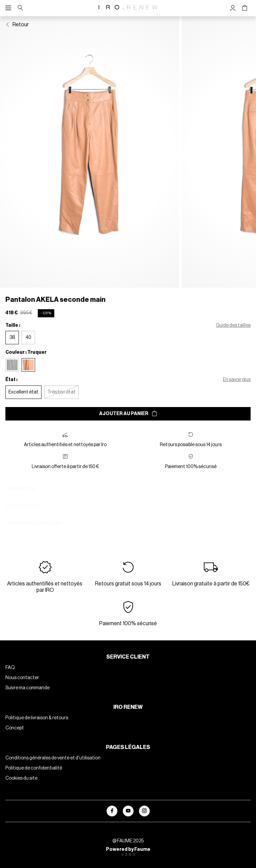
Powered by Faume (128, 858)
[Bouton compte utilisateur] (233, 8)
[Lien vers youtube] (128, 819)
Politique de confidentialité (34, 776)
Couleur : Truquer (26, 360)
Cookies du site (21, 786)
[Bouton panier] (245, 8)
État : (11, 388)
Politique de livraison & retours (37, 726)
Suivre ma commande (27, 696)
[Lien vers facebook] (112, 819)
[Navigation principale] (10, 8)
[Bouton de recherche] (20, 8)
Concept (15, 736)
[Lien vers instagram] (144, 819)
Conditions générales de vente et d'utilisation (53, 766)
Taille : (13, 334)
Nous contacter (22, 686)
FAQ (10, 676)
